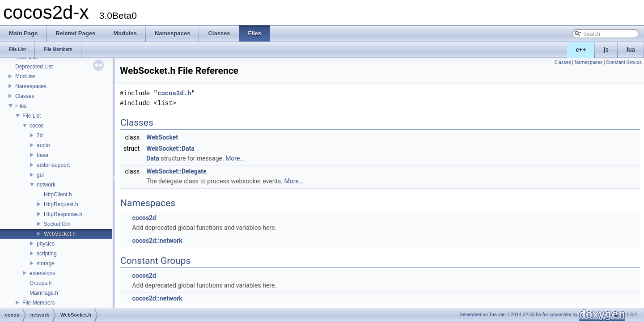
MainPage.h (44, 293)
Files (21, 106)
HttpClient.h (58, 195)
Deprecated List (34, 67)
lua (631, 50)
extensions (42, 273)
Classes (25, 96)
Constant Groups (624, 62)
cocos (36, 126)
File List (32, 116)
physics (46, 244)
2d (40, 136)
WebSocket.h (60, 234)
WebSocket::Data (170, 148)
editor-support (53, 165)
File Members (39, 303)
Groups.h (40, 283)
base (42, 155)
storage (46, 263)
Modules (25, 76)
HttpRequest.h (61, 204)
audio (43, 145)
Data (153, 158)
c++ (581, 50)
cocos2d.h (174, 93)
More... (235, 158)
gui (40, 175)
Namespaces (31, 86)
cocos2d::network (157, 241)
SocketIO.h (57, 224)
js (606, 50)
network (46, 185)
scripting (47, 254)
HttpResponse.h (63, 214)
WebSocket (162, 137)
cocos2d (144, 218)
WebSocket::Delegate (176, 171)
